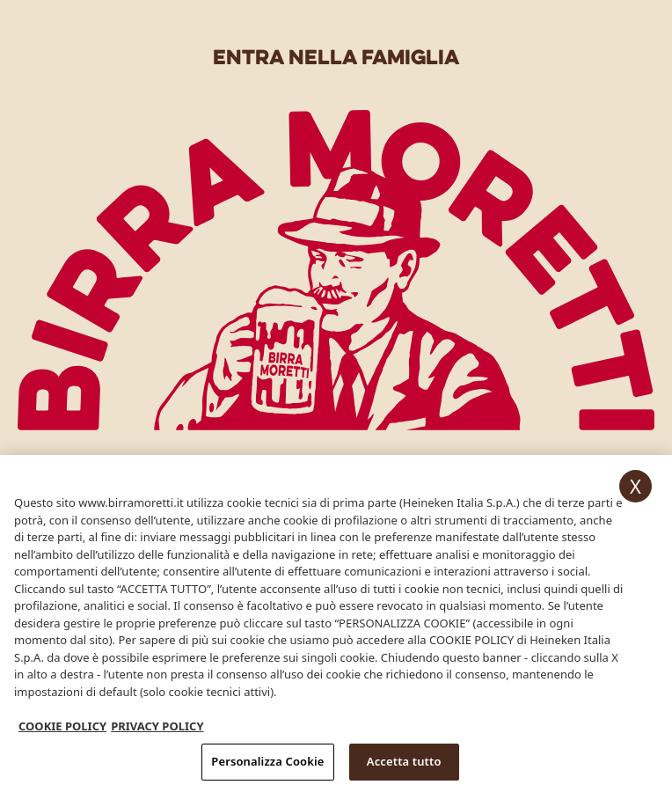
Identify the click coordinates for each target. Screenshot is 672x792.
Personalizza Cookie (267, 765)
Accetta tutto (404, 765)
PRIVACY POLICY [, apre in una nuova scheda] (157, 730)
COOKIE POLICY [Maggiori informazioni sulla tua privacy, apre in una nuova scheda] (62, 730)
